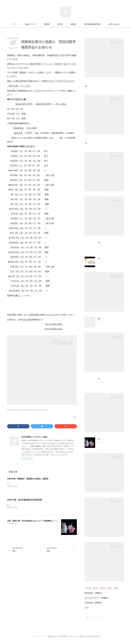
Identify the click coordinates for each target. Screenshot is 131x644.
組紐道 (73, 24)
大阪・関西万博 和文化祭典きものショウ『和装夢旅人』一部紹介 (35, 521)
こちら (23, 296)
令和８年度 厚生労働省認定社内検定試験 (24, 500)
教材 (87, 611)
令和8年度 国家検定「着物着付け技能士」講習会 (28, 479)
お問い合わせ (114, 24)
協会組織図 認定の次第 (107, 322)
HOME (15, 24)
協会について (31, 24)
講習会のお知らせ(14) (32, 410)
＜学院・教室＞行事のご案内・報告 (101, 592)
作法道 (60, 24)
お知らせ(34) (43, 410)
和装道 (47, 24)
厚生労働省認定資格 (92, 24)
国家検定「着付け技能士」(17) (16, 410)
